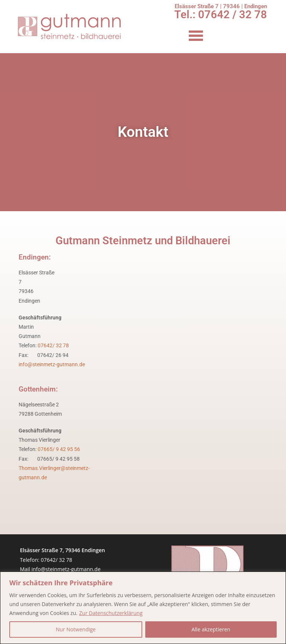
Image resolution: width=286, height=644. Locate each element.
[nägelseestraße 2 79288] (189, 438)
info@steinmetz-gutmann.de (52, 364)
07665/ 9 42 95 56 (59, 449)
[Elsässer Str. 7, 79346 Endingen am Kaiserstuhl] (189, 315)
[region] (143, 608)
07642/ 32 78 (53, 345)
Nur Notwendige (76, 629)
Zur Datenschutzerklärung (111, 613)
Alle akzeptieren (211, 629)
